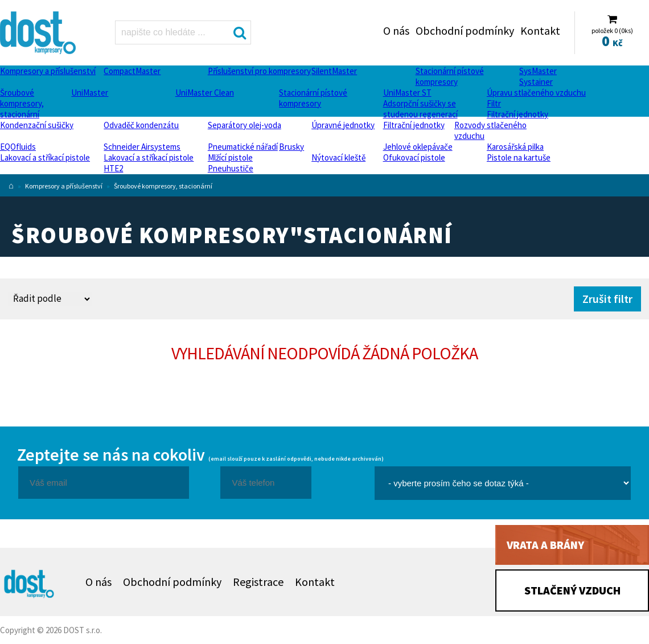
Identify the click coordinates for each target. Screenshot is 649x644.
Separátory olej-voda (245, 125)
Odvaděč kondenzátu (141, 125)
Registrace (258, 582)
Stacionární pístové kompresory (450, 76)
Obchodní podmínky (465, 30)
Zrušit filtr (607, 299)
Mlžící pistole (230, 157)
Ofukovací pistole (414, 157)
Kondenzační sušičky (37, 125)
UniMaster (90, 93)
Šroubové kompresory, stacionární (22, 103)
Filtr (494, 103)
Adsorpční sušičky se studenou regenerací (420, 109)
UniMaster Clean (205, 93)
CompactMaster (132, 71)
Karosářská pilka (515, 147)
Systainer (536, 82)
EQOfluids (18, 147)
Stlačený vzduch (572, 590)
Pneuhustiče (231, 168)
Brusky (291, 147)
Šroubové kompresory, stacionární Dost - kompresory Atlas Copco (39, 33)
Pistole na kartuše (519, 157)
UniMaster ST (407, 93)
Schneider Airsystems (142, 147)
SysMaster (538, 71)
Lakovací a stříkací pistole (45, 157)
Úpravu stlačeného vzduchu (536, 93)
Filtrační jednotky (517, 114)
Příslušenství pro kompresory (259, 71)
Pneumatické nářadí (243, 147)
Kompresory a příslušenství (48, 71)
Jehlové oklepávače (418, 147)
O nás (396, 30)
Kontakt (540, 30)
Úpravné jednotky (343, 125)
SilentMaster (334, 71)
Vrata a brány (545, 545)
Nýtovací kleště (338, 157)
